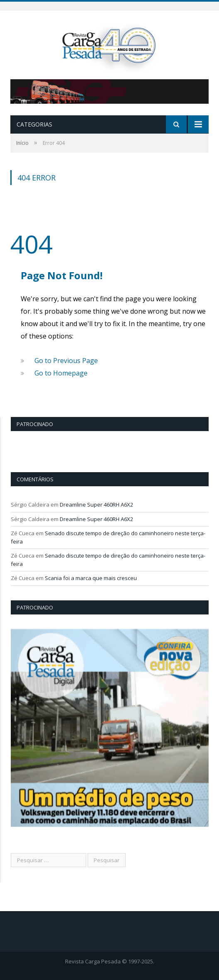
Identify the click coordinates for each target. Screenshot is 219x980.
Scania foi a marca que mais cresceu (91, 578)
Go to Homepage (61, 373)
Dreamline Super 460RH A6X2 (96, 505)
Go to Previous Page (66, 361)
